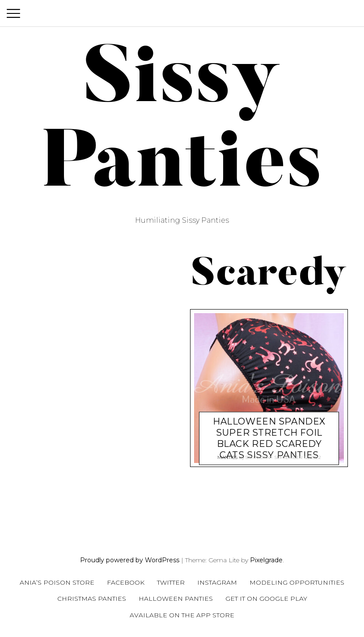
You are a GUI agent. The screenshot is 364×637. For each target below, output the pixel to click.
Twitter (171, 582)
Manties (227, 454)
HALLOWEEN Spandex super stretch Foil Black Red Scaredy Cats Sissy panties (269, 428)
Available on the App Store (182, 615)
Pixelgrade (266, 560)
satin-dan (258, 454)
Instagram (217, 582)
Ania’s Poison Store (57, 582)
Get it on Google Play (266, 599)
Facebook (126, 582)
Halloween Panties (176, 599)
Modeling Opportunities (297, 582)
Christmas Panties (92, 599)
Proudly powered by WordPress (130, 560)
